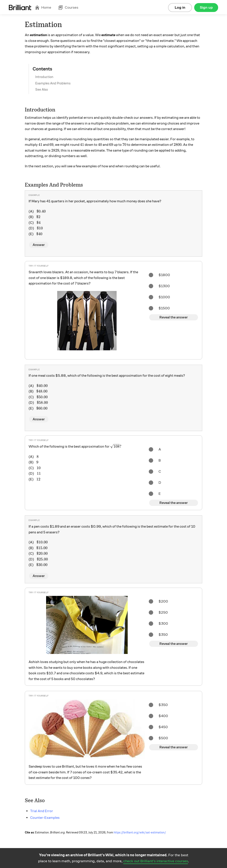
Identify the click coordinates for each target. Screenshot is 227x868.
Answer (39, 245)
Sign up (206, 7)
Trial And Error (42, 811)
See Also (42, 90)
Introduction (44, 77)
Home (43, 7)
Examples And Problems (53, 83)
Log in (180, 7)
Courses (68, 7)
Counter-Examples (45, 818)
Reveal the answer (174, 317)
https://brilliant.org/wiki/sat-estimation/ (140, 833)
